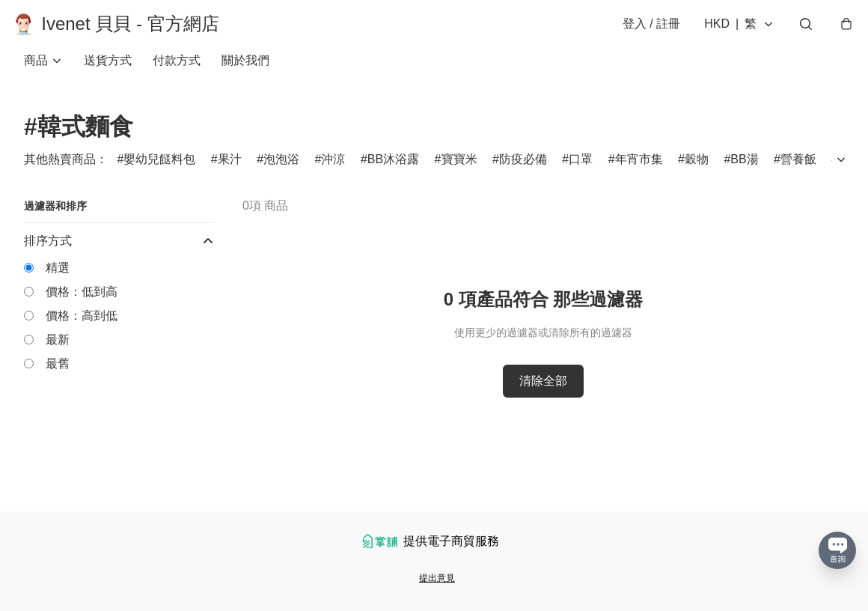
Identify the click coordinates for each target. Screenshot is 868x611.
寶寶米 (459, 173)
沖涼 (333, 173)
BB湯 (744, 173)
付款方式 (177, 75)
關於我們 (245, 75)
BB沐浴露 (393, 173)
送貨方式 (108, 75)
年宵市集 (639, 173)
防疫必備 (523, 173)
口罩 (581, 173)
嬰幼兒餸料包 (159, 173)
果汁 (230, 173)
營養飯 (798, 173)
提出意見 (437, 578)
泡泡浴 (281, 173)
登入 (640, 31)
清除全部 (543, 395)
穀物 (697, 173)
